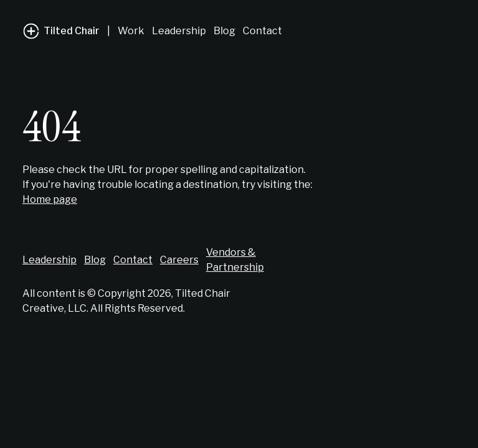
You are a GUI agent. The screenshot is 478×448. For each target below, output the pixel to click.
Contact (262, 31)
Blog (224, 31)
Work (131, 31)
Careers (179, 260)
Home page (50, 199)
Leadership (179, 31)
